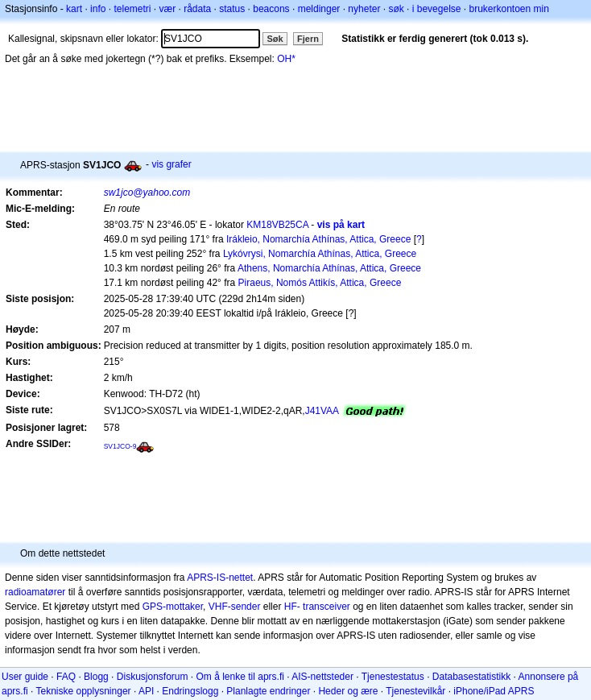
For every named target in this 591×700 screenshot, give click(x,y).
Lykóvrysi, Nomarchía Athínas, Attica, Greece (320, 254)
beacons (271, 9)
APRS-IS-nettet (220, 578)
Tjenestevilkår (415, 691)
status (232, 9)
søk (396, 9)
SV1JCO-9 (120, 446)
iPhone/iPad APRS (494, 691)
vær (167, 9)
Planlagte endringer (268, 691)
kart (74, 9)
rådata (197, 9)
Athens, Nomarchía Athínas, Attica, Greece (329, 268)
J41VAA (322, 411)
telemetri (132, 9)
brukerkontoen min (509, 9)
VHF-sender (235, 607)
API (146, 691)
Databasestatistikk (471, 677)
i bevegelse (437, 9)
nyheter (364, 9)
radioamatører (35, 592)
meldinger (319, 9)
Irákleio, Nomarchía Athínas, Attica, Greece (318, 239)
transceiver (326, 607)
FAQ (66, 677)
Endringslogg (190, 691)
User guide (25, 677)
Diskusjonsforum (153, 677)
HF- (292, 607)
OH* (286, 59)
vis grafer (171, 164)
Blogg (96, 677)
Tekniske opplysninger (83, 691)
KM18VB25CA (277, 225)
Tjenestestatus (393, 677)
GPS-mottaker (173, 607)
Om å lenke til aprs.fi (240, 677)
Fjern (308, 39)
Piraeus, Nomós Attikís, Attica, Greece (320, 283)
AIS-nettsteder (322, 677)
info (98, 9)
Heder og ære (348, 691)
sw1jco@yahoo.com (147, 193)
